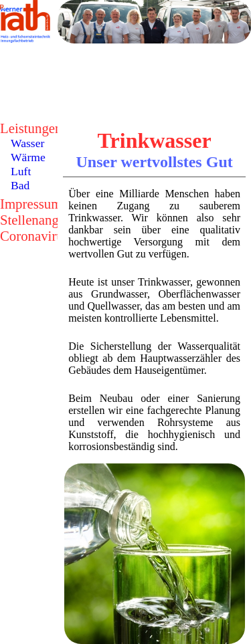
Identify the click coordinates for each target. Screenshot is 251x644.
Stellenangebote (45, 220)
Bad (20, 185)
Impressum (31, 204)
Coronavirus (34, 236)
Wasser (27, 143)
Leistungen (31, 128)
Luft (21, 171)
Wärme (28, 157)
